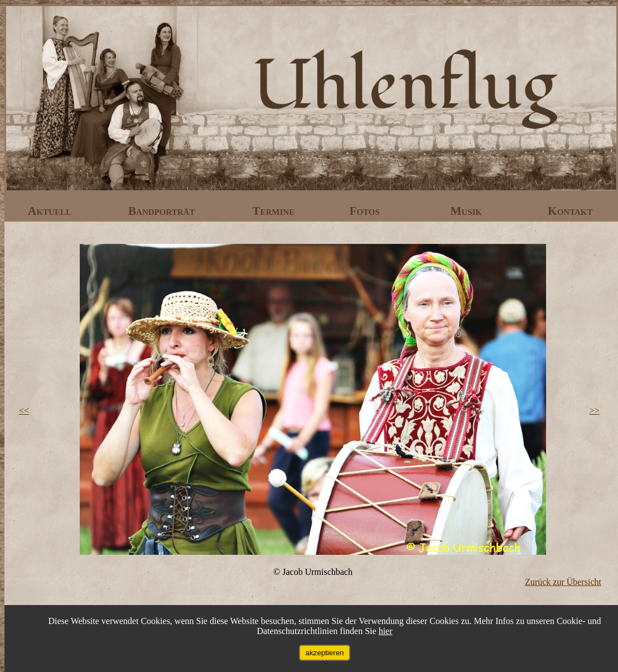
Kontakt (570, 211)
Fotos (366, 211)
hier (386, 631)
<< (24, 411)
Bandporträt (163, 211)
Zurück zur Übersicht (563, 582)
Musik (467, 211)
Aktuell (51, 211)
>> (595, 411)
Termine (275, 211)
